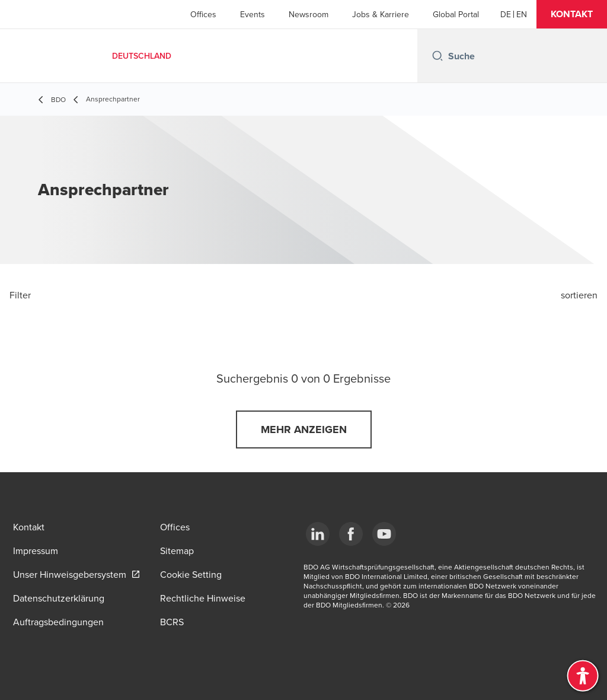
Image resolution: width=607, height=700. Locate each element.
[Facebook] (351, 534)
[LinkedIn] (318, 534)
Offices (203, 14)
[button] (572, 14)
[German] (506, 14)
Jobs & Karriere (381, 14)
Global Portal (456, 14)
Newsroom (309, 14)
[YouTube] (384, 534)
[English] (522, 14)
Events (253, 14)
